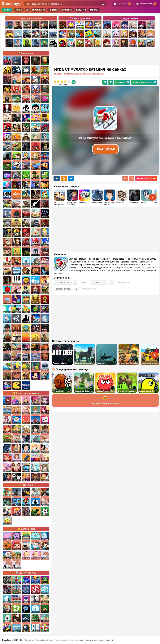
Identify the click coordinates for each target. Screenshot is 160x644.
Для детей (81, 10)
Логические (67, 10)
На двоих (53, 10)
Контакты (29, 640)
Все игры (94, 10)
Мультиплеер (39, 10)
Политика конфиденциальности (99, 640)
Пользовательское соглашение (69, 640)
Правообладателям (44, 640)
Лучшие (19, 10)
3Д (27, 10)
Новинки (7, 10)
